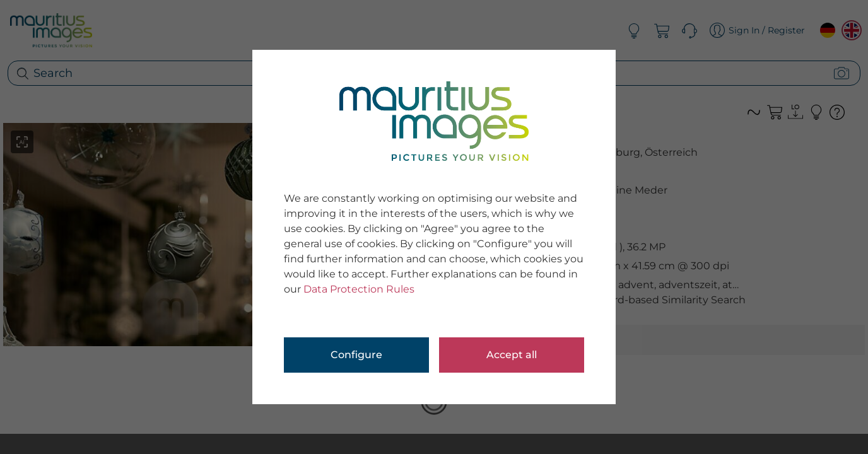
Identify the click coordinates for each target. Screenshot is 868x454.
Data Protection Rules (359, 289)
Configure (356, 355)
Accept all (512, 355)
